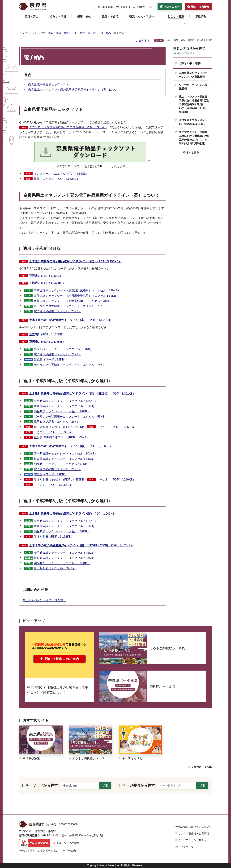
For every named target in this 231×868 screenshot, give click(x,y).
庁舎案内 (71, 851)
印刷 (160, 40)
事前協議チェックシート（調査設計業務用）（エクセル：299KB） (77, 290)
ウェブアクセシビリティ (192, 840)
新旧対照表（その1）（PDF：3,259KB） (60, 427)
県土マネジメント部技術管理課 (44, 600)
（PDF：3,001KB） (82, 394)
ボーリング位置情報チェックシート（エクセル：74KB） (71, 365)
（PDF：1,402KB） (81, 545)
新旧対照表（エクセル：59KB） (55, 568)
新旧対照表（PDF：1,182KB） (54, 537)
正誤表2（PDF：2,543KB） (47, 283)
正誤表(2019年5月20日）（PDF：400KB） (62, 437)
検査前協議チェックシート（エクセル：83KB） (65, 459)
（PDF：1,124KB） (47, 334)
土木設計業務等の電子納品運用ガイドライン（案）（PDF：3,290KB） (75, 261)
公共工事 (85, 33)
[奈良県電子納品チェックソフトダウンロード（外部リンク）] (92, 161)
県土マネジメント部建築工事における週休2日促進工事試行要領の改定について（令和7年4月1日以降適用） (194, 104)
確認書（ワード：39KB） (50, 360)
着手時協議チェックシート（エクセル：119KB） (66, 521)
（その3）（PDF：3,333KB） (53, 432)
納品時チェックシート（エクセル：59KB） (62, 531)
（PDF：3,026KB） (71, 446)
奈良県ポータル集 (201, 767)
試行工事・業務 (102, 33)
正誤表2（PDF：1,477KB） (47, 342)
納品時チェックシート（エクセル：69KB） (62, 411)
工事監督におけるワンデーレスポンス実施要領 (193, 75)
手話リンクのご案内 (68, 843)
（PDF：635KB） (46, 276)
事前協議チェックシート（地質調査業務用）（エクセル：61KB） (76, 296)
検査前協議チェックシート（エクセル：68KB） (65, 558)
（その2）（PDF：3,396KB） (116, 427)
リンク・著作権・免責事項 (194, 834)
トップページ (27, 33)
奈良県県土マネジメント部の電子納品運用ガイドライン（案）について (74, 90)
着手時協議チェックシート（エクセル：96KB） (65, 553)
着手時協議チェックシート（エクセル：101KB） (66, 454)
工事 (74, 33)
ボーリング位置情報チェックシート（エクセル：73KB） (71, 306)
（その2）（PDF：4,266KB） (116, 480)
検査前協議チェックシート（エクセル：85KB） (65, 406)
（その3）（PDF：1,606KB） (53, 485)
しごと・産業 (45, 33)
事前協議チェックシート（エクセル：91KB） (63, 349)
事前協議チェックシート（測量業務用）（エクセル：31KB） (73, 301)
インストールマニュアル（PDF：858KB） (61, 174)
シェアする (143, 41)
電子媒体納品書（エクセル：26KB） (58, 422)
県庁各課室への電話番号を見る (40, 851)
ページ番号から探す (139, 785)
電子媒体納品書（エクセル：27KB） (58, 311)
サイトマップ (186, 847)
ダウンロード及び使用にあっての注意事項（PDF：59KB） (67, 127)
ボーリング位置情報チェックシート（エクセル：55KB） (71, 417)
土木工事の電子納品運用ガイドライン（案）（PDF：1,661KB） (71, 320)
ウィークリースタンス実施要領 (193, 87)
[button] (105, 7)
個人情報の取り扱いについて (195, 827)
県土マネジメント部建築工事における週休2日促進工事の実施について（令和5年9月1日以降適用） (194, 138)
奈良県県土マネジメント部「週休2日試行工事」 (193, 122)
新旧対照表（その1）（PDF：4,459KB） (60, 480)
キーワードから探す (42, 785)
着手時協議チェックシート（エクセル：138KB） (66, 401)
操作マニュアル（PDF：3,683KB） (57, 179)
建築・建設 (62, 33)
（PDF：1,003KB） (73, 514)
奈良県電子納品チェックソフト (48, 85)
